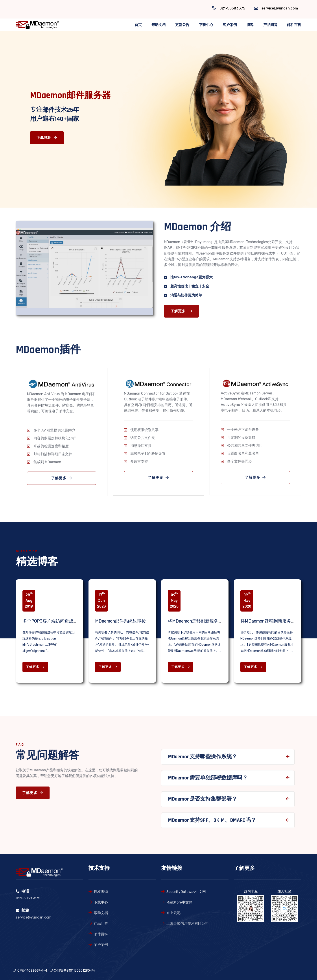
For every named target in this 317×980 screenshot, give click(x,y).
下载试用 (47, 138)
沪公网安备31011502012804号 (73, 971)
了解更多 (185, 311)
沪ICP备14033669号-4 (30, 971)
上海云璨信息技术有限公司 (188, 923)
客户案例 (230, 25)
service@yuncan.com (280, 8)
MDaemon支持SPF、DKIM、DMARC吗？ (212, 824)
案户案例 (101, 945)
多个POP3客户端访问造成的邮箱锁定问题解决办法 (72, 621)
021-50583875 (232, 8)
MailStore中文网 (179, 902)
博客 (250, 25)
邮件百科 (294, 25)
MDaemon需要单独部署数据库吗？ (208, 782)
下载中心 (206, 25)
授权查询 (101, 892)
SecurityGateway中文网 (186, 892)
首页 (138, 25)
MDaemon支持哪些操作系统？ (203, 761)
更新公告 (182, 25)
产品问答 (270, 25)
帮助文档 (158, 25)
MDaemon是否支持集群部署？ (203, 803)
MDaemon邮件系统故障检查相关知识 (131, 621)
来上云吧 (173, 913)
